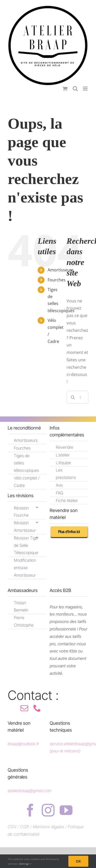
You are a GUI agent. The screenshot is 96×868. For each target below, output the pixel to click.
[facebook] (30, 810)
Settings (25, 864)
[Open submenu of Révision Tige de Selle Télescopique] (37, 537)
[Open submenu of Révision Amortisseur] (37, 522)
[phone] (37, 708)
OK (78, 861)
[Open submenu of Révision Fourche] (37, 507)
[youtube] (66, 810)
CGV (12, 827)
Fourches (57, 280)
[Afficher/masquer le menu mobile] (86, 89)
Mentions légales (48, 827)
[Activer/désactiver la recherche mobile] (75, 89)
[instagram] (48, 810)
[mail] (24, 708)
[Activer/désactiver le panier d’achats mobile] (65, 89)
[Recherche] (73, 397)
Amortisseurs (61, 270)
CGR (25, 827)
